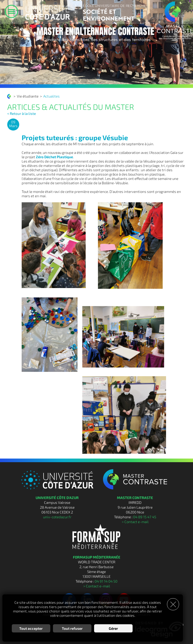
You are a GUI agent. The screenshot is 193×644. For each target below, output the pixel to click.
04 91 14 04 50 (106, 581)
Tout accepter (31, 628)
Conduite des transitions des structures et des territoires (10, 96)
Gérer (113, 628)
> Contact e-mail (135, 522)
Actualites (51, 96)
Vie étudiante (28, 96)
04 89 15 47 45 (145, 517)
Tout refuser (72, 628)
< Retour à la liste (22, 113)
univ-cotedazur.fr (57, 517)
